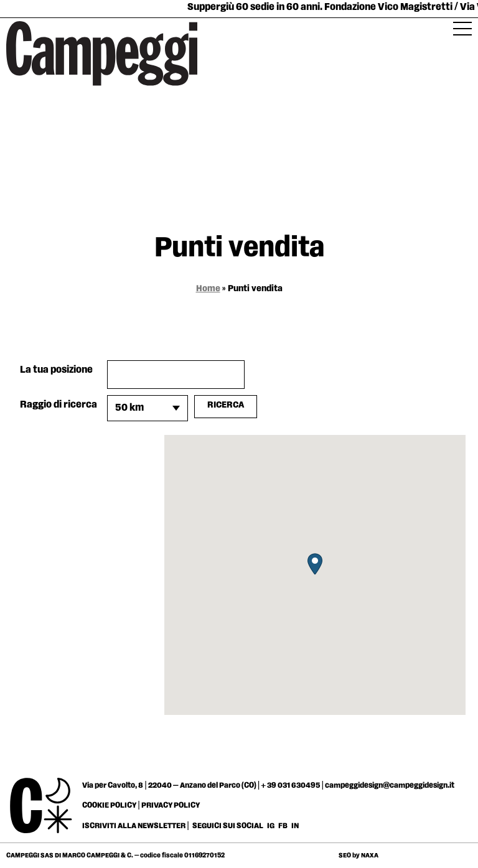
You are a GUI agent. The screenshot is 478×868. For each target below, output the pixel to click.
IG (271, 826)
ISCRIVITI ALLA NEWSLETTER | (136, 826)
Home (208, 288)
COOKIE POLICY (109, 805)
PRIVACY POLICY (171, 805)
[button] (315, 564)
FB (284, 826)
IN (295, 826)
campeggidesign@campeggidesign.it (390, 785)
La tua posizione (56, 370)
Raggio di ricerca (59, 405)
